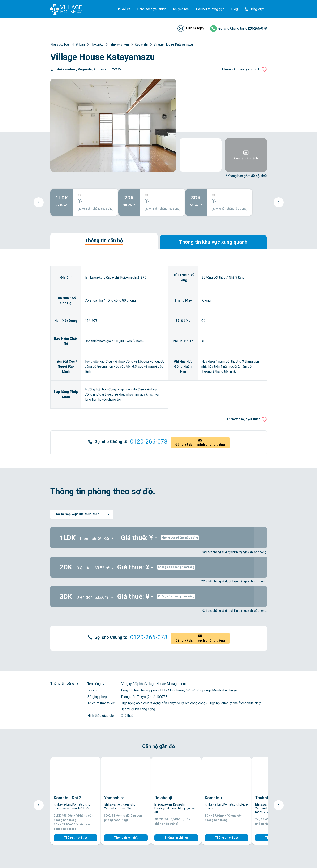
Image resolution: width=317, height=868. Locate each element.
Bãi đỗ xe (124, 9)
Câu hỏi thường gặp (210, 9)
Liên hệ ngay (195, 28)
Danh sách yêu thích (152, 9)
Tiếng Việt (256, 9)
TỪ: (80, 195)
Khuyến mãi (181, 9)
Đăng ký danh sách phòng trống (200, 445)
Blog (235, 9)
